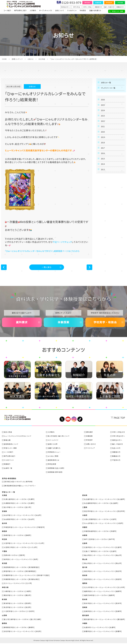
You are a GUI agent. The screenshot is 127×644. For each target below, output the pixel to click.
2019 (103, 144)
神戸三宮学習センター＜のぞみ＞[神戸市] (99, 541)
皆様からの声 (53, 446)
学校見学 (109, 3)
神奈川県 (5, 588)
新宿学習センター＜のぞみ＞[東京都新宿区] (20, 573)
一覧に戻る (47, 268)
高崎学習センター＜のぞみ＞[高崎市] (18, 537)
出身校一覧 (8, 470)
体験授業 (98, 3)
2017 (103, 156)
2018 (103, 150)
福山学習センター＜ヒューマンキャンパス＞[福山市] (103, 557)
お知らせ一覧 (106, 83)
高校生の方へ (65, 7)
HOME (4, 59)
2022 (103, 125)
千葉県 (4, 553)
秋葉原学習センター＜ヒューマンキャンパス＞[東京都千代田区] (27, 577)
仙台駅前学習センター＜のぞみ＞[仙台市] (19, 521)
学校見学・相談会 (105, 324)
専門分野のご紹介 (20, 11)
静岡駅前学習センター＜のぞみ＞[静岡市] (19, 628)
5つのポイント (72, 11)
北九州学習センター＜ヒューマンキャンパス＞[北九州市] (105, 588)
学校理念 (83, 11)
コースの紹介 (9, 454)
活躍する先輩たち (95, 11)
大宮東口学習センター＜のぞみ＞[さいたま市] (21, 549)
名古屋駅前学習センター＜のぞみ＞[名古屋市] (101, 505)
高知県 (85, 577)
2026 (103, 101)
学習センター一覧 (8, 494)
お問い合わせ (91, 446)
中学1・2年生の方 (119, 434)
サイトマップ (90, 450)
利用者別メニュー (54, 454)
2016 (103, 162)
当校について (60, 11)
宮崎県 (85, 608)
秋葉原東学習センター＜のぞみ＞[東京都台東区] (22, 581)
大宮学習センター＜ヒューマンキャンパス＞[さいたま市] (24, 545)
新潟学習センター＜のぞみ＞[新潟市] (18, 604)
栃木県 (4, 525)
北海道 (4, 497)
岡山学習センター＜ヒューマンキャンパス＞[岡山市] (103, 565)
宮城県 (4, 513)
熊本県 (85, 600)
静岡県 (4, 624)
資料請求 (87, 3)
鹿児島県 (85, 616)
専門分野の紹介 (10, 458)
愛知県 (85, 497)
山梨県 (4, 616)
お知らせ (31, 59)
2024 (103, 113)
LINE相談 (120, 3)
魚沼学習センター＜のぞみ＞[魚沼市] (18, 608)
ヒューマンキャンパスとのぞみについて (18, 438)
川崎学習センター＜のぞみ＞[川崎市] (18, 592)
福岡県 (85, 584)
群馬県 (4, 533)
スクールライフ (53, 442)
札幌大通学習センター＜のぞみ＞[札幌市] (19, 501)
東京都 (4, 565)
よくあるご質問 (53, 458)
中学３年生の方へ (119, 438)
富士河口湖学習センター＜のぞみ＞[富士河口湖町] (23, 620)
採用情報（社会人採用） (56, 470)
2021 (103, 132)
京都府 (85, 529)
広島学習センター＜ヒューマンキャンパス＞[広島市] (103, 549)
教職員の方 (120, 7)
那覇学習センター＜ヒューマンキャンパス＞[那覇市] (103, 632)
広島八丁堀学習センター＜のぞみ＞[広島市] (100, 553)
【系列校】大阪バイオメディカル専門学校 (18, 484)
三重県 (85, 509)
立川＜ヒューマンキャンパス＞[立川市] (18, 584)
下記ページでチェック (63, 242)
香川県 (85, 569)
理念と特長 (8, 434)
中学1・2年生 (87, 7)
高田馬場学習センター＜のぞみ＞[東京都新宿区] (22, 569)
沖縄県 (85, 624)
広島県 (85, 545)
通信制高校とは (54, 462)
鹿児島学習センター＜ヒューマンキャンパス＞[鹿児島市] (105, 620)
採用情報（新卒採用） (55, 474)
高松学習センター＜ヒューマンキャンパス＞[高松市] (103, 573)
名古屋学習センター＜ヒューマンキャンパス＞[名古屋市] (105, 501)
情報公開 (7, 442)
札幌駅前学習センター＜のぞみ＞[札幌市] (19, 505)
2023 (103, 119)
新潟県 (4, 600)
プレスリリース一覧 (109, 89)
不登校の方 (116, 462)
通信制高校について (11, 446)
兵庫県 (85, 537)
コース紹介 (7, 11)
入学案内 (33, 11)
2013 (103, 180)
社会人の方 (116, 450)
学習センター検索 (118, 11)
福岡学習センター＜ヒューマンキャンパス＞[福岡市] (103, 592)
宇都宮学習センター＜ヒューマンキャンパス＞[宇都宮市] (24, 529)
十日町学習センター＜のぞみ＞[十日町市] (19, 612)
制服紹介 (7, 466)
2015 (103, 168)
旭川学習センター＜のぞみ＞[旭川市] (18, 509)
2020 (103, 138)
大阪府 (85, 517)
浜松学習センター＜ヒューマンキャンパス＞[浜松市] (23, 632)
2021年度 (43, 59)
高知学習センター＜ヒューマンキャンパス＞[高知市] (103, 581)
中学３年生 (76, 7)
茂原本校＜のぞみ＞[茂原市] (15, 557)
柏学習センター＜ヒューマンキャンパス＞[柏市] (21, 561)
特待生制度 (52, 466)
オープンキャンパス (46, 11)
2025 (103, 107)
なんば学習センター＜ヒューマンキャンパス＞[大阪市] (104, 525)
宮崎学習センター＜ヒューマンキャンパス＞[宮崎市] (103, 612)
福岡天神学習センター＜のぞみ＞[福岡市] (99, 596)
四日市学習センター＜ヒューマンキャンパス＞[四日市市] (105, 513)
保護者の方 (98, 7)
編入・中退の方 (109, 7)
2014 (103, 174)
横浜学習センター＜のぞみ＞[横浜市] (18, 596)
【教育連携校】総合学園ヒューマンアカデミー (20, 488)
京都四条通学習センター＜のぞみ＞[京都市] (100, 533)
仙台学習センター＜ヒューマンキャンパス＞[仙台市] (23, 517)
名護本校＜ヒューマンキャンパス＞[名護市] (100, 628)
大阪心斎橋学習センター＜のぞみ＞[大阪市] (100, 521)
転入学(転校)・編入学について (59, 438)
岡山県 (85, 561)
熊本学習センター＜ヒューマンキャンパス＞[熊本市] (103, 604)
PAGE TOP (119, 420)
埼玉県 (4, 541)
